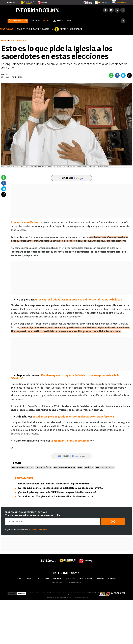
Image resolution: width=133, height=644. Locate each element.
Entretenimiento (86, 579)
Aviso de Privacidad (52, 598)
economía (112, 579)
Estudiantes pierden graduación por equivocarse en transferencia (73, 417)
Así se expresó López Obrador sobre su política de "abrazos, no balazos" (79, 300)
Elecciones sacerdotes (64, 468)
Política (89, 468)
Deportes (57, 579)
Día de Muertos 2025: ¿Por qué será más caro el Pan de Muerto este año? (56, 497)
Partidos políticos (105, 468)
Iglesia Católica (43, 468)
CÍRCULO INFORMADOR (71, 29)
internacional (43, 579)
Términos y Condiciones (38, 530)
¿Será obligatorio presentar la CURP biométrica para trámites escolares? (57, 492)
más (71, 21)
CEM (80, 468)
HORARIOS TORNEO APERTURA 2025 (32, 29)
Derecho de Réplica (65, 598)
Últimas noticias (18, 21)
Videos (58, 20)
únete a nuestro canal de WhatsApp (70, 441)
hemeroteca (57, 582)
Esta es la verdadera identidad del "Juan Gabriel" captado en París (53, 484)
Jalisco (35, 21)
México (46, 21)
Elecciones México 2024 (22, 468)
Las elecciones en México (24, 223)
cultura (101, 579)
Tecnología (70, 579)
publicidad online (74, 582)
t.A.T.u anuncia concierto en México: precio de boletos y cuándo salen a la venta (60, 488)
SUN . (7, 75)
